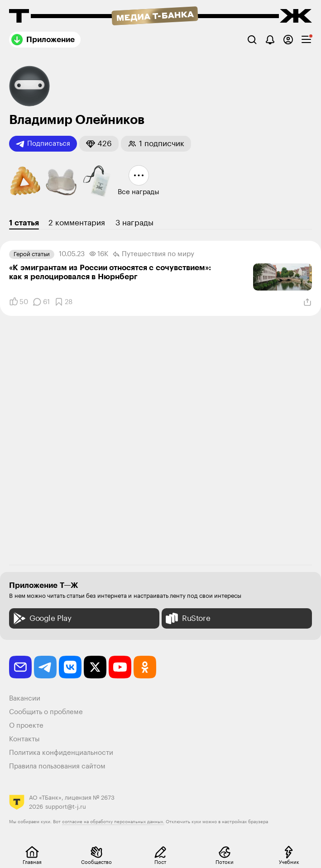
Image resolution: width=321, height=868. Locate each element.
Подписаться (43, 144)
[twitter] (95, 667)
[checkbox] (306, 40)
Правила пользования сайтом (57, 766)
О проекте (26, 726)
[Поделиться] (307, 302)
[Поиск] (252, 40)
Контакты (24, 739)
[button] (99, 144)
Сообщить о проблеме (46, 712)
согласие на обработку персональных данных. (113, 822)
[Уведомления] (270, 40)
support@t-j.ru (66, 807)
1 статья (24, 223)
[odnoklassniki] (145, 667)
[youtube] (120, 667)
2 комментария (77, 223)
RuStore (187, 618)
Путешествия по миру (153, 254)
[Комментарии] (41, 302)
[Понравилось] (19, 302)
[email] (20, 667)
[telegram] (45, 667)
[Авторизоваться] (288, 40)
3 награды (134, 223)
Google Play (41, 618)
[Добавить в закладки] (63, 302)
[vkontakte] (70, 667)
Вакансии (25, 699)
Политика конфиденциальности (61, 753)
